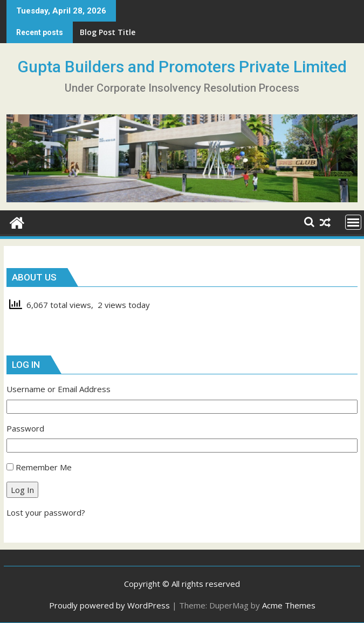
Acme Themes (289, 605)
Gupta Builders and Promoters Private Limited (182, 67)
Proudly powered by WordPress (109, 605)
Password (25, 428)
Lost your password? (46, 512)
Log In (22, 490)
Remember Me (44, 467)
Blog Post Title (108, 32)
